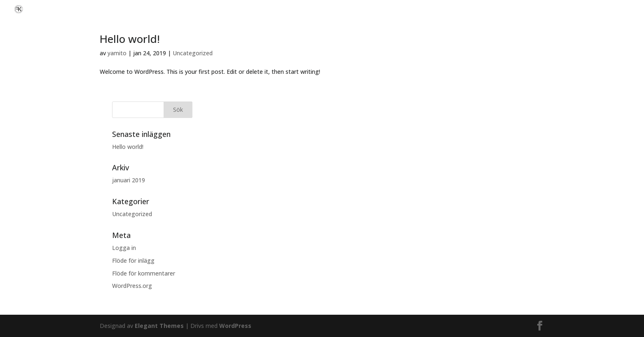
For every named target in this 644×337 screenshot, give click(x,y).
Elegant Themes (159, 326)
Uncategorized (193, 53)
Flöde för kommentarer (144, 273)
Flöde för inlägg (133, 260)
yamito (117, 53)
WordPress (235, 326)
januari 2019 (129, 180)
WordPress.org (132, 286)
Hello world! (130, 39)
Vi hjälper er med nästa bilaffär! (595, 9)
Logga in (124, 248)
